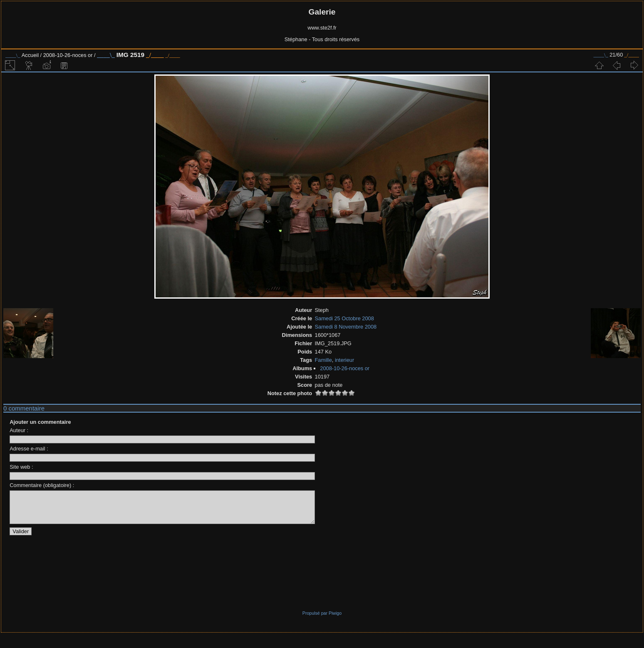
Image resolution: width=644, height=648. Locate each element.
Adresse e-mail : (29, 449)
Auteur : (19, 430)
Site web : (21, 467)
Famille (323, 360)
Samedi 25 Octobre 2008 (344, 318)
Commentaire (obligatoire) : (42, 485)
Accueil (30, 55)
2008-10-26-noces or (68, 55)
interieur (344, 360)
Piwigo (335, 619)
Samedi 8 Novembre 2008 (346, 327)
